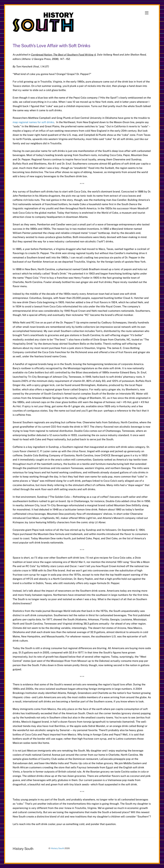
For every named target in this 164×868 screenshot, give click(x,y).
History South (57, 848)
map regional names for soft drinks (33, 122)
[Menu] (147, 13)
